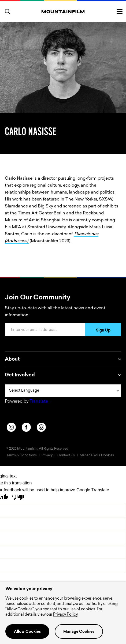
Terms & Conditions (22, 456)
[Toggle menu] (120, 11)
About (63, 359)
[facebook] (26, 427)
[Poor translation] (18, 497)
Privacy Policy (65, 615)
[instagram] (11, 427)
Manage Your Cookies (97, 456)
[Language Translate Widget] (63, 391)
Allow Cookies (27, 632)
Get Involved (63, 375)
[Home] (63, 11)
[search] (8, 11)
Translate (39, 402)
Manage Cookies (79, 632)
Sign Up (103, 331)
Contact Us (66, 456)
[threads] (41, 427)
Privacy (47, 456)
